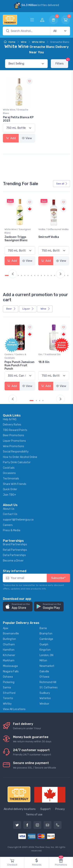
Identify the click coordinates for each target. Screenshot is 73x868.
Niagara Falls (11, 671)
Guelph (44, 645)
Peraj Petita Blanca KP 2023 (18, 119)
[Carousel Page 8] (31, 275)
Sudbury (45, 693)
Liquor (28, 309)
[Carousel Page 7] (28, 275)
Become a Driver (13, 561)
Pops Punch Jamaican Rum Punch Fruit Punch (19, 365)
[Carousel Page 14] (51, 275)
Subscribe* (58, 578)
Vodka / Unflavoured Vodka (53, 229)
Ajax (6, 628)
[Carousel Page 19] (68, 275)
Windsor (44, 704)
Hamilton (9, 650)
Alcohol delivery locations (20, 809)
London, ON (46, 655)
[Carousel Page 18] (65, 275)
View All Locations (14, 709)
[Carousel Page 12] (45, 275)
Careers (8, 525)
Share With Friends (15, 484)
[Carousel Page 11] (41, 275)
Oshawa (8, 677)
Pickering (9, 682)
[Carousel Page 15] (55, 275)
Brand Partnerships (15, 544)
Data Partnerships (14, 555)
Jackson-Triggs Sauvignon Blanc (16, 239)
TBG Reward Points (15, 430)
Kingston (45, 650)
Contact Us (10, 514)
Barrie (43, 628)
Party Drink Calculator (17, 462)
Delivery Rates (12, 425)
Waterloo (45, 698)
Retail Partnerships (15, 550)
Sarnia (7, 688)
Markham (9, 661)
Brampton (46, 634)
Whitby (7, 704)
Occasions (9, 473)
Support (45, 809)
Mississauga (10, 666)
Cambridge (46, 639)
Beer (11, 309)
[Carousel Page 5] (22, 275)
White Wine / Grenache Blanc (16, 111)
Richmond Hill (48, 682)
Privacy (60, 809)
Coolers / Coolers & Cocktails (15, 356)
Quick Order (10, 489)
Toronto (8, 698)
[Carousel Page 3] (40, 401)
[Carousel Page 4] (18, 275)
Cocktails (9, 468)
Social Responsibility (16, 452)
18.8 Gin (44, 362)
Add (11, 138)
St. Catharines (49, 688)
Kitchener (9, 655)
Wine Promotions (14, 446)
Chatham (9, 645)
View (27, 138)
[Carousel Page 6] (25, 275)
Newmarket (47, 666)
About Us (9, 509)
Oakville (44, 671)
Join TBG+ (10, 495)
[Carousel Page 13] (48, 275)
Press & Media (12, 530)
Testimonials (11, 479)
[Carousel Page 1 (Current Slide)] (7, 275)
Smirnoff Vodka (49, 237)
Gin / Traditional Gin (49, 354)
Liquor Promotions (14, 441)
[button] (18, 607)
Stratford (9, 693)
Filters (62, 62)
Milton (43, 661)
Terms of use (34, 815)
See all (62, 184)
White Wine (38, 42)
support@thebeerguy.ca (18, 520)
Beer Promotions (14, 435)
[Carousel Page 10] (38, 275)
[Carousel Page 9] (35, 275)
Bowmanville (11, 634)
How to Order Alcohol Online (20, 457)
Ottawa (44, 677)
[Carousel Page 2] (36, 401)
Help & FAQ (10, 419)
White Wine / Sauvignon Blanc (18, 231)
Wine (24, 42)
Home (10, 42)
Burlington (9, 639)
